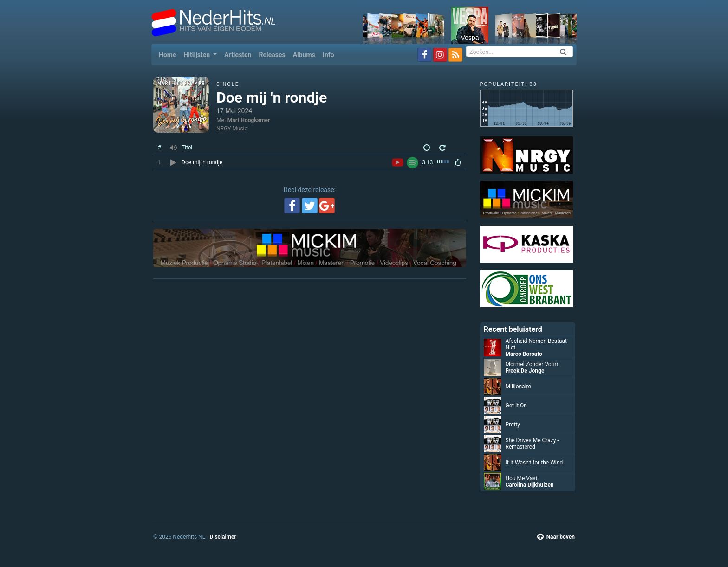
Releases (272, 55)
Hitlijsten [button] (197, 55)
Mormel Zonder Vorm (532, 364)
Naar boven (556, 537)
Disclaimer (223, 537)
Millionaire (518, 387)
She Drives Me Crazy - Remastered (532, 444)
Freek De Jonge (525, 371)
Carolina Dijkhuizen (530, 485)
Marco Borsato (524, 354)
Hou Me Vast (522, 478)
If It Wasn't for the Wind (534, 463)
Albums (304, 55)
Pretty (513, 425)
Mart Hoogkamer (249, 120)
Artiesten (238, 55)
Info (328, 55)
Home (169, 54)
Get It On (517, 406)
